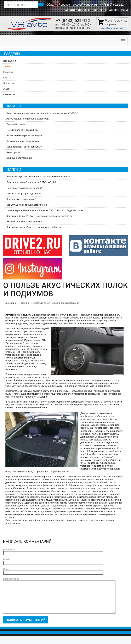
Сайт (6, 569)
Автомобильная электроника (23, 141)
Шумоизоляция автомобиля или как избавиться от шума (38, 176)
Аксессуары (13, 152)
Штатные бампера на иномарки (24, 135)
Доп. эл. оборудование (19, 158)
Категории (9, 94)
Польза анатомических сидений (24, 188)
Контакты (99, 10)
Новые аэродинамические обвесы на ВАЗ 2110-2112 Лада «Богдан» (45, 210)
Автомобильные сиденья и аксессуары (28, 119)
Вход (125, 10)
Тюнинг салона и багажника (22, 130)
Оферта (114, 10)
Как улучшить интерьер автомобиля (27, 205)
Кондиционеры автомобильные (24, 147)
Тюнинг (7, 66)
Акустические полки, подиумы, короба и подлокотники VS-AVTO (42, 113)
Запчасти (8, 83)
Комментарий (11, 579)
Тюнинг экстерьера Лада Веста (24, 193)
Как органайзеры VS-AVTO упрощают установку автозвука (39, 216)
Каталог (15, 106)
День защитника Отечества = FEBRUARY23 (31, 182)
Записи (14, 170)
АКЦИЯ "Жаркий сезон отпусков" (25, 221)
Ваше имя (9, 549)
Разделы (12, 54)
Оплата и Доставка (78, 10)
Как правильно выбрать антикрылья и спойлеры (34, 227)
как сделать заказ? (112, 28)
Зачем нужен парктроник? (21, 199)
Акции (7, 89)
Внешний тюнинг (16, 124)
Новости (8, 72)
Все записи (10, 61)
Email (6, 559)
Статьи (7, 77)
